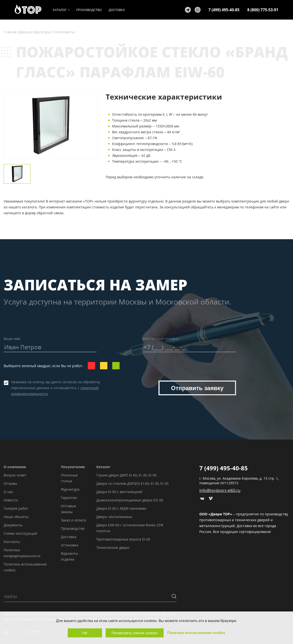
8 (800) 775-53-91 (263, 10)
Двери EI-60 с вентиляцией (119, 492)
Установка (70, 545)
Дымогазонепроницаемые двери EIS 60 (130, 500)
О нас (8, 492)
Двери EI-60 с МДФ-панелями (121, 508)
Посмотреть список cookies (135, 633)
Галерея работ (16, 508)
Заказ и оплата (73, 520)
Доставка (69, 537)
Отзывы (10, 483)
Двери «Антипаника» (114, 517)
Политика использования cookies (196, 633)
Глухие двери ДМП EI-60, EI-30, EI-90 (126, 475)
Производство (73, 528)
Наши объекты (16, 517)
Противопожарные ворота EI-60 (123, 539)
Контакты (12, 542)
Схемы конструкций (20, 533)
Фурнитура (70, 489)
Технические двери (113, 548)
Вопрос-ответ (15, 475)
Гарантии (69, 498)
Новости (11, 500)
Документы (13, 525)
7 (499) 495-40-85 (224, 10)
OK (85, 633)
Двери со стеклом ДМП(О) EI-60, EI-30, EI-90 (132, 483)
